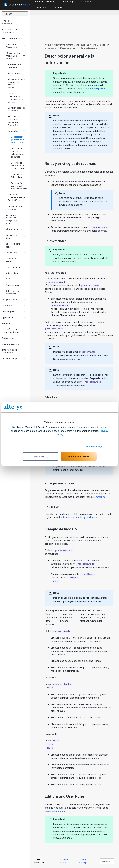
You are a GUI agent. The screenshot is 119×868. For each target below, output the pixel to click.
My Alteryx (58, 8)
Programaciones (15, 267)
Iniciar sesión (14, 73)
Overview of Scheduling (17, 176)
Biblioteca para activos (15, 245)
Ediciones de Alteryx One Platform (13, 31)
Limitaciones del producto (16, 208)
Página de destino (14, 229)
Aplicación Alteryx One (15, 46)
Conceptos (16, 131)
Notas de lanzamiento (13, 22)
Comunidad (41, 8)
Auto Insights (13, 311)
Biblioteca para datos (15, 237)
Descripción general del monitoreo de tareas (18, 153)
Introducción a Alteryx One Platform (15, 56)
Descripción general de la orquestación (17, 166)
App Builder (13, 317)
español (107, 861)
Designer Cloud (13, 300)
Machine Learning (13, 344)
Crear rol (101, 497)
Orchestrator (13, 338)
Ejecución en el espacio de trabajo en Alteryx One (15, 121)
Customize (40, 456)
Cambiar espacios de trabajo (17, 109)
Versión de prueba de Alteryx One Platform (16, 197)
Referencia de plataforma (15, 292)
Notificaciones (13, 273)
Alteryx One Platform (13, 38)
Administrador (15, 285)
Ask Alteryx (13, 323)
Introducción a (93, 45)
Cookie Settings (94, 446)
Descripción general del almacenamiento (19, 186)
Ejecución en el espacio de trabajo (13, 331)
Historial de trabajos (15, 260)
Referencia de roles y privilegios (80, 517)
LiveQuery (13, 306)
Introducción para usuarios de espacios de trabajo (16, 83)
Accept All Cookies (79, 456)
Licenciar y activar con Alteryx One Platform (15, 219)
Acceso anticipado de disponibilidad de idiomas (16, 98)
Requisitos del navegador (14, 66)
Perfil (15, 279)
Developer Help (13, 358)
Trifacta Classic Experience (13, 351)
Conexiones (15, 253)
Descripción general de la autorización (18, 140)
